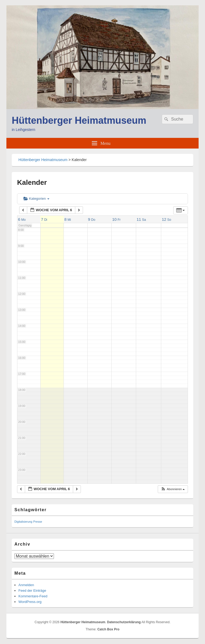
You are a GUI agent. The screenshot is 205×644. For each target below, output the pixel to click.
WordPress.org (30, 602)
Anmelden (26, 585)
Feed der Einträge (32, 591)
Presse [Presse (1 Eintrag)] (38, 522)
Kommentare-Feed (33, 596)
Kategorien (36, 199)
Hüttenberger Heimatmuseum (79, 120)
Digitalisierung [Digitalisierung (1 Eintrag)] (23, 522)
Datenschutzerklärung (124, 622)
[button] (173, 489)
